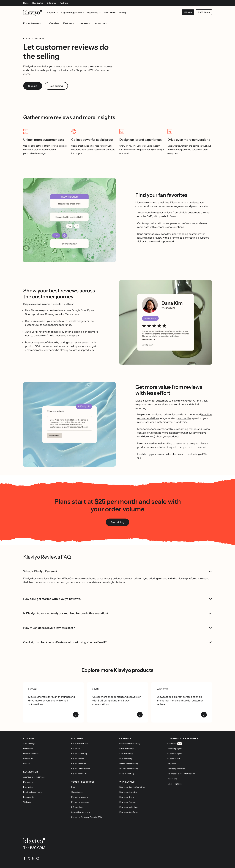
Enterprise (52, 3)
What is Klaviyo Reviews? (117, 571)
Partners (64, 3)
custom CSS (32, 325)
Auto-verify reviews (36, 332)
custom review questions (170, 227)
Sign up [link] (33, 86)
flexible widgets (77, 321)
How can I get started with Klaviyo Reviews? (117, 586)
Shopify (80, 70)
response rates (156, 429)
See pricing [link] (56, 86)
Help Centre (38, 3)
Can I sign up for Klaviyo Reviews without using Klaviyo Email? (117, 629)
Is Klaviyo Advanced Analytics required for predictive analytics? (117, 600)
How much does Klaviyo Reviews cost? (117, 615)
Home (26, 3)
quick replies (184, 418)
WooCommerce (99, 70)
